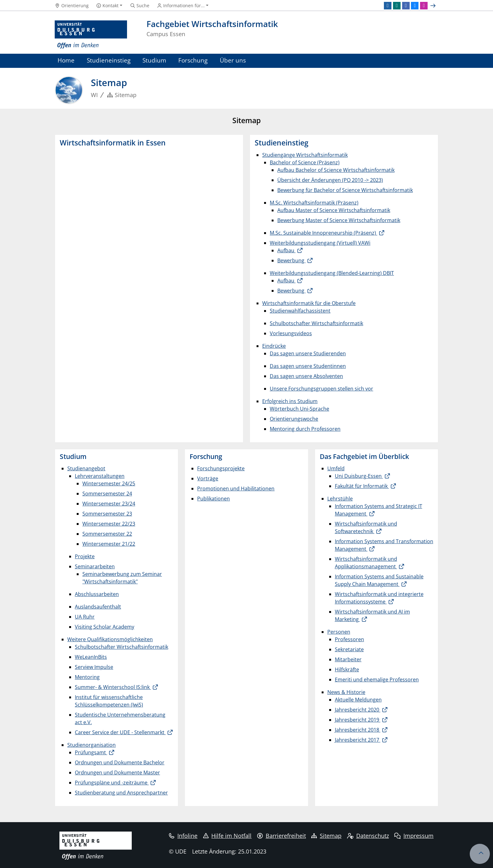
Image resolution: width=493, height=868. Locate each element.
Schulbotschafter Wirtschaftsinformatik (316, 323)
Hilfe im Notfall (227, 836)
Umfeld (336, 468)
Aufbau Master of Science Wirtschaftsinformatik (334, 210)
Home (66, 60)
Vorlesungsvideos (291, 333)
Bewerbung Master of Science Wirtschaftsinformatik (339, 220)
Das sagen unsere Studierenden (308, 353)
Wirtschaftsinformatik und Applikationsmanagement (366, 563)
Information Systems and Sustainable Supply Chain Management (379, 580)
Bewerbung (291, 260)
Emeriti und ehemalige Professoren (377, 680)
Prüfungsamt (91, 752)
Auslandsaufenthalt (98, 607)
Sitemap (326, 836)
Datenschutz (368, 836)
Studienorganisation (91, 745)
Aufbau (286, 250)
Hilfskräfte (347, 669)
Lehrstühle (340, 499)
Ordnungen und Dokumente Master (117, 772)
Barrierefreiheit (282, 836)
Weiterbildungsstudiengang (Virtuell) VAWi (320, 243)
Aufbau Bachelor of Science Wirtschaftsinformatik (336, 170)
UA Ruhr (85, 617)
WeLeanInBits (91, 657)
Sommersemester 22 (107, 534)
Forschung (193, 60)
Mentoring (87, 677)
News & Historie (346, 692)
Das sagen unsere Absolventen (306, 376)
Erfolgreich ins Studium (290, 401)
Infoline (183, 836)
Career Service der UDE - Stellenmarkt (120, 732)
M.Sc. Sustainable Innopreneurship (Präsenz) (324, 233)
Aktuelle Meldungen (358, 700)
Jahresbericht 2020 (358, 710)
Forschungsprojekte (221, 468)
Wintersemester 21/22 (109, 544)
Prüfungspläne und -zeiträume (112, 783)
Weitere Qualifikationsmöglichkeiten (110, 639)
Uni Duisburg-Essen (359, 476)
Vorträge (208, 478)
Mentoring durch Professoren (305, 429)
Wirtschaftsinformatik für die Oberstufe (309, 303)
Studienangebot (86, 468)
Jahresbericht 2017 (358, 740)
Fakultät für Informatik (362, 486)
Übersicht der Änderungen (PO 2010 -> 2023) (330, 180)
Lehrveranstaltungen (100, 476)
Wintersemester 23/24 (109, 504)
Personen (339, 632)
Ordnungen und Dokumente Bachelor (120, 762)
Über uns (233, 60)
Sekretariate (349, 649)
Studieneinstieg (109, 60)
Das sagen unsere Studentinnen (308, 366)
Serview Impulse (94, 667)
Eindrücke (274, 346)
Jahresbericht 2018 (358, 730)
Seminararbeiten (95, 566)
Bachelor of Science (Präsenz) (305, 162)
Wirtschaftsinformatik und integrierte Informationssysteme (379, 598)
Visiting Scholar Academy (105, 627)
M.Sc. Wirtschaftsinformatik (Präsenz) (314, 203)
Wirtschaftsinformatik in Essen (113, 143)
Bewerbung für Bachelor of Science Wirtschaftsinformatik (345, 190)
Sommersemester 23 (107, 514)
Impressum (414, 836)
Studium (154, 60)
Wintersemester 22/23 (109, 524)
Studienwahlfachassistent (300, 311)
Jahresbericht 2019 (358, 720)
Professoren (349, 639)
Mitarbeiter (348, 659)
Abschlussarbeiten (97, 594)
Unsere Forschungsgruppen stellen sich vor (321, 389)
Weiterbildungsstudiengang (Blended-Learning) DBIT (332, 273)
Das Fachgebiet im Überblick (364, 456)
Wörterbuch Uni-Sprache (299, 409)
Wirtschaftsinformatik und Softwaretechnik (366, 527)
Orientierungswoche (294, 419)
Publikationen (213, 499)
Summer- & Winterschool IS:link (113, 687)
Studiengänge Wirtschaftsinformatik (305, 155)
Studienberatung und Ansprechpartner (121, 793)
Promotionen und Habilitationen (236, 489)
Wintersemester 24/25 (109, 483)
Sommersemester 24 (107, 494)
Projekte (85, 556)
